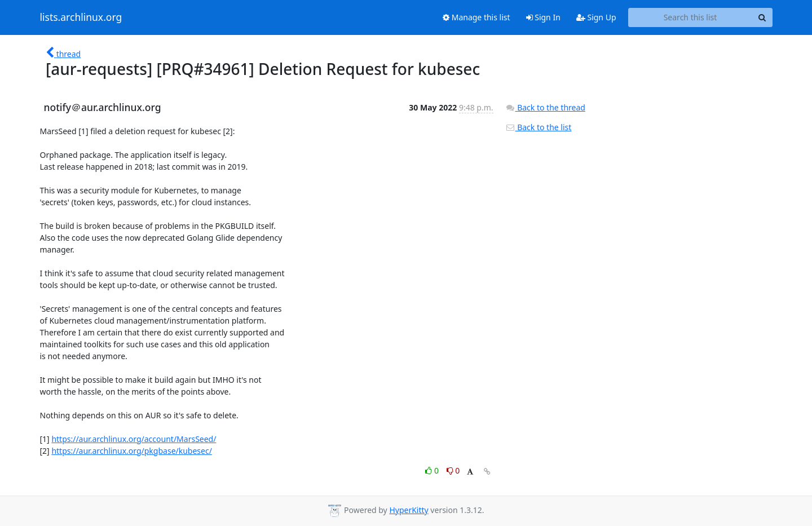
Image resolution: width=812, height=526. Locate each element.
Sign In (543, 17)
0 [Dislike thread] (453, 470)
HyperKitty (409, 510)
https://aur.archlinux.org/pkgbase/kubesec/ (132, 451)
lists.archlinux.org (81, 17)
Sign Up (596, 17)
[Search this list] (690, 17)
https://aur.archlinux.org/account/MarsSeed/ (134, 439)
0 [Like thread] (433, 470)
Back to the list (539, 127)
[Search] (762, 17)
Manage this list (476, 17)
